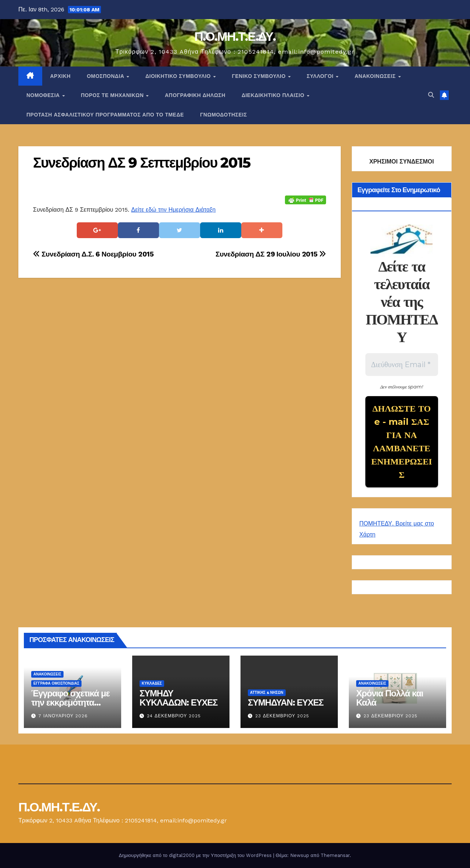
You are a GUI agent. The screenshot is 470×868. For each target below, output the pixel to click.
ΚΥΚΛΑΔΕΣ (152, 683)
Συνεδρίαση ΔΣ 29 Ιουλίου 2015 (271, 254)
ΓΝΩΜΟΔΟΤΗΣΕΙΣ (224, 115)
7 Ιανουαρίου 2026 (63, 716)
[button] (431, 95)
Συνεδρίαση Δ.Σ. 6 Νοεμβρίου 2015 (93, 254)
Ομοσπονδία (106, 76)
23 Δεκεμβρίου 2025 (282, 716)
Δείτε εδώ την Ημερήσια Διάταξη (173, 210)
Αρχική (61, 76)
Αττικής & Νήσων (267, 693)
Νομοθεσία (44, 95)
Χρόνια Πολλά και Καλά (390, 698)
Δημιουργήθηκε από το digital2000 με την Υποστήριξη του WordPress (196, 855)
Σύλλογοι (321, 76)
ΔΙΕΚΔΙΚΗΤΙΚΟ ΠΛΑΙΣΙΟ (274, 95)
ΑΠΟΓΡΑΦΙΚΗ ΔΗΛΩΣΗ (195, 95)
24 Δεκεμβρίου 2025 (174, 716)
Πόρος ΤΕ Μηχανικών (113, 95)
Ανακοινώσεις (376, 76)
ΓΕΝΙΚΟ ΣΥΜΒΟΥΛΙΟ (259, 76)
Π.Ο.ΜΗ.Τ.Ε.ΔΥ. (235, 36)
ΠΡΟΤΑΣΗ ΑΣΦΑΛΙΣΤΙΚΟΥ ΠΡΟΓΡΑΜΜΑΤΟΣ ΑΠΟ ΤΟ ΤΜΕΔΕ (105, 115)
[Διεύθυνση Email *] (402, 365)
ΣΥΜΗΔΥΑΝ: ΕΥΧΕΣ (286, 702)
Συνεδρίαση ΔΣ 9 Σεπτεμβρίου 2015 (142, 163)
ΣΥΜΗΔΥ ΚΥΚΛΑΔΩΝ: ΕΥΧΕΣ (178, 698)
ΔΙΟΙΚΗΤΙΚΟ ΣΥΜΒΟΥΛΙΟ (179, 76)
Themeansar (335, 855)
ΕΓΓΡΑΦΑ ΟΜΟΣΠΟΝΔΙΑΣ (56, 683)
